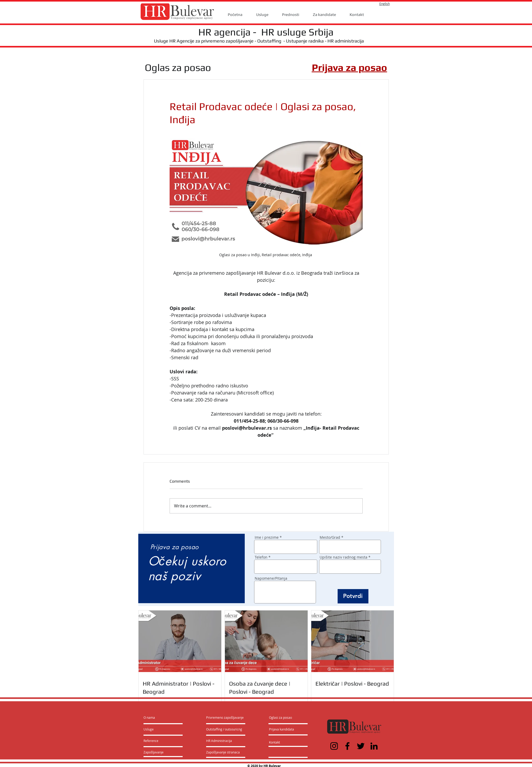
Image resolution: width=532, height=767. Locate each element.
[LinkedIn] (374, 746)
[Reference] (158, 741)
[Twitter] (361, 746)
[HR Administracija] (220, 741)
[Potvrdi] (353, 596)
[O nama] (163, 717)
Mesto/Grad (330, 537)
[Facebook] (347, 746)
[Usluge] (159, 729)
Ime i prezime (267, 537)
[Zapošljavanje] (157, 752)
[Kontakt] (280, 742)
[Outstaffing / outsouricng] (224, 729)
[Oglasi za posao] (280, 717)
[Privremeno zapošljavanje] (225, 717)
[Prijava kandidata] (282, 729)
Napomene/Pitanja (271, 578)
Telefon (261, 557)
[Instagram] (334, 746)
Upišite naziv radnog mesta (343, 557)
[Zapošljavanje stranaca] (223, 752)
